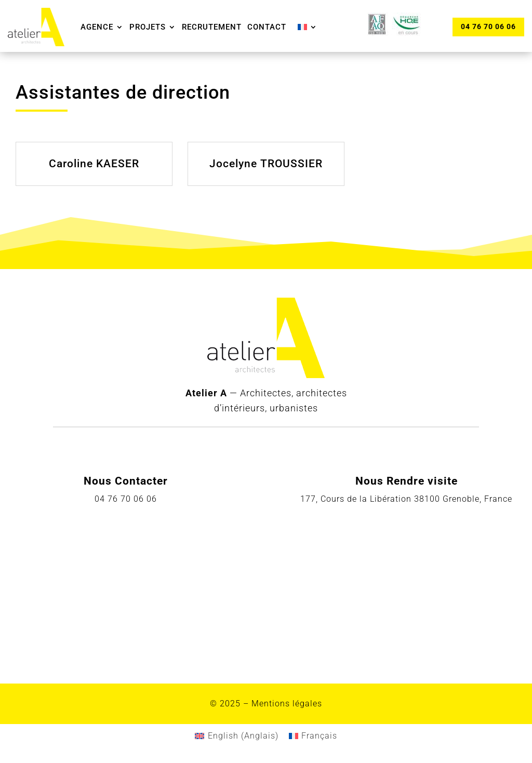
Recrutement (212, 27)
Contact (267, 27)
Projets (148, 27)
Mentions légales (287, 704)
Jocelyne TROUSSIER (266, 164)
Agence (97, 27)
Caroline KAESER (94, 164)
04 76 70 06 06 (488, 26)
